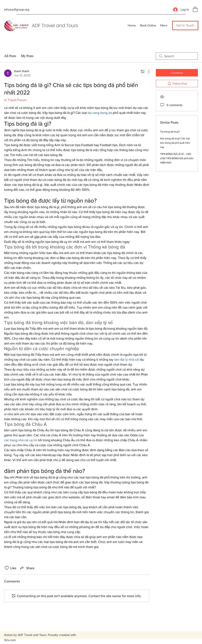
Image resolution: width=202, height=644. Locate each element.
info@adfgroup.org (17, 10)
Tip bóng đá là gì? (170, 132)
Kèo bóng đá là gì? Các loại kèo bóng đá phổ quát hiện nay (175, 143)
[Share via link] (27, 568)
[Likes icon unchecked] (7, 568)
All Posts (10, 56)
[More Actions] (147, 72)
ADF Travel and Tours (55, 26)
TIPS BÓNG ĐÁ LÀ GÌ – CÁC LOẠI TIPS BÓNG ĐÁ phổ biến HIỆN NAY (177, 158)
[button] (195, 9)
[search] (177, 56)
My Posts (27, 56)
